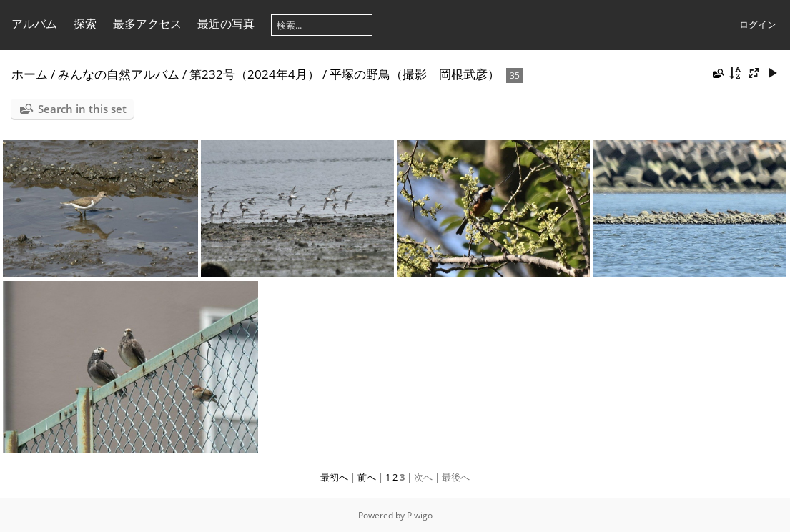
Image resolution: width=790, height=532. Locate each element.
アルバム (34, 24)
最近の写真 (226, 24)
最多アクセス (147, 24)
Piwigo (420, 515)
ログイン (758, 24)
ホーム (30, 74)
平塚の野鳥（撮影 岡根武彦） (415, 74)
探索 (85, 24)
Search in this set (82, 109)
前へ (367, 477)
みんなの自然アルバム (119, 74)
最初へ (334, 477)
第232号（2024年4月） (255, 74)
